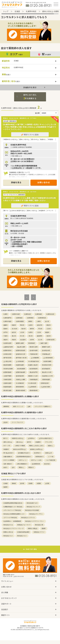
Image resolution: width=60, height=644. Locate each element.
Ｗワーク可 (7, 446)
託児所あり (37, 453)
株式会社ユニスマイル (28, 518)
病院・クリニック (18, 406)
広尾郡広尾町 (7, 383)
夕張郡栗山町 (46, 354)
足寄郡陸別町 (45, 383)
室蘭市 (5, 325)
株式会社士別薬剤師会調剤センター (14, 514)
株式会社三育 (39, 525)
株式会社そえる (8, 525)
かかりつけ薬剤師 (9, 460)
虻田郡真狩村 (7, 350)
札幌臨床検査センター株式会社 (13, 507)
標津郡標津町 (34, 390)
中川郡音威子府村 (34, 361)
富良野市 (40, 336)
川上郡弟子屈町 (45, 387)
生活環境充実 (36, 464)
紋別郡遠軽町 (21, 369)
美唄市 (32, 329)
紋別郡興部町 (34, 369)
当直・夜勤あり (8, 464)
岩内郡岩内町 (46, 350)
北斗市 (40, 340)
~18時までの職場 (20, 446)
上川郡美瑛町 (20, 361)
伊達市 (14, 340)
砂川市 (22, 336)
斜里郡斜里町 (20, 365)
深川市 (30, 336)
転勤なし (51, 446)
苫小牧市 (14, 329)
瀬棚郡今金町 (46, 347)
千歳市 (5, 336)
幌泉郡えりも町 (33, 376)
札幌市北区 (28, 314)
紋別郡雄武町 (46, 369)
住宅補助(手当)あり (24, 453)
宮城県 (30, 483)
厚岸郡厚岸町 (20, 387)
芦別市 (40, 329)
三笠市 (39, 332)
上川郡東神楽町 (48, 358)
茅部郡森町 (32, 343)
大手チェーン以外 (36, 460)
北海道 (17, 11)
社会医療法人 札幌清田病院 (12, 521)
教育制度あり (40, 457)
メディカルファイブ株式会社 (12, 510)
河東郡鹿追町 (34, 379)
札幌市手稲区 (7, 321)
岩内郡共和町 (34, 350)
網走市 (49, 325)
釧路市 (14, 325)
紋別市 (14, 332)
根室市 (47, 332)
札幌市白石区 (50, 314)
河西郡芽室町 (46, 379)
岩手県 (22, 483)
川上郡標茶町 (32, 387)
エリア (15, 54)
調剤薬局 (6, 406)
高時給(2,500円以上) (36, 449)
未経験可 (38, 442)
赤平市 (5, 332)
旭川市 (47, 321)
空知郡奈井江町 (21, 354)
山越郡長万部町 (8, 347)
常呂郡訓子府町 (47, 365)
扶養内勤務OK (8, 457)
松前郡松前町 (7, 343)
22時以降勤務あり (22, 464)
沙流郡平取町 (7, 376)
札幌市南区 (19, 318)
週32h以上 (20, 442)
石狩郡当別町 (51, 340)
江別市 (49, 329)
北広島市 (23, 340)
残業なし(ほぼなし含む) (36, 446)
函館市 (30, 321)
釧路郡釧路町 (7, 387)
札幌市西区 (30, 318)
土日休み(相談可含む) (45, 438)
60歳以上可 (48, 453)
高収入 (5, 467)
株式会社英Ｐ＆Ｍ (32, 503)
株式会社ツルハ (8, 536)
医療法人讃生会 (33, 528)
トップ (6, 11)
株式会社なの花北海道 (32, 510)
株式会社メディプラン (36, 514)
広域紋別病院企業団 (23, 532)
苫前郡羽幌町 (47, 361)
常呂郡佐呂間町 (8, 369)
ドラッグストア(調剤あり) (43, 406)
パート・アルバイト (18, 422)
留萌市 (5, 329)
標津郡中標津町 (21, 390)
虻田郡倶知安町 (21, 350)
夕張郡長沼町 (34, 354)
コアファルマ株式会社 (10, 518)
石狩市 (32, 340)
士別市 (22, 332)
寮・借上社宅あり (9, 453)
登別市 (49, 336)
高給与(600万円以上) (19, 449)
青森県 (14, 483)
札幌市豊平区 (7, 318)
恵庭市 (5, 340)
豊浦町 (44, 528)
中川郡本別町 (32, 383)
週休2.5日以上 (8, 442)
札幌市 (5, 314)
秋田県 (39, 483)
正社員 (5, 422)
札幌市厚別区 (42, 318)
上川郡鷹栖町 (35, 358)
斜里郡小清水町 (33, 365)
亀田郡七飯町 (20, 343)
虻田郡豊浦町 (7, 372)
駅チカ (5, 438)
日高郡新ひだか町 (47, 376)
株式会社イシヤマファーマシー (35, 521)
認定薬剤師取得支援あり (24, 457)
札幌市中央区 (31, 11)
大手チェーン (23, 460)
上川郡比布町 (7, 361)
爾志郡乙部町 (34, 347)
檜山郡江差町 (21, 347)
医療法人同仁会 (8, 532)
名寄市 (30, 332)
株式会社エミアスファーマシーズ (13, 528)
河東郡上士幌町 (21, 379)
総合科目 (47, 464)
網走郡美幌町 (7, 365)
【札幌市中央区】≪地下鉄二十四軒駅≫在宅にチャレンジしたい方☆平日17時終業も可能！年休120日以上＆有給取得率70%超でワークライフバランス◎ (29, 127)
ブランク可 (48, 442)
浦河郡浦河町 (20, 376)
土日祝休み (31, 438)
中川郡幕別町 (20, 383)
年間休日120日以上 (18, 438)
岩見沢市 (40, 325)
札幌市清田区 (20, 321)
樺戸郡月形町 (7, 358)
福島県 (5, 487)
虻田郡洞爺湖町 (21, 372)
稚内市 (23, 329)
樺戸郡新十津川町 (21, 358)
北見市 (30, 325)
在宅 (13, 467)
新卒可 (29, 442)
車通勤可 (6, 449)
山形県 (47, 483)
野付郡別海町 (7, 390)
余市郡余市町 (7, 354)
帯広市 (22, 325)
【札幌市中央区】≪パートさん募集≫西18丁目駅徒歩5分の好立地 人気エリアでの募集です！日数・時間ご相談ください (30, 199)
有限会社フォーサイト (24, 525)
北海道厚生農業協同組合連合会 (13, 503)
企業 (29, 406)
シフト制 (51, 457)
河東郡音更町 (7, 379)
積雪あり (31, 467)
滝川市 (14, 336)
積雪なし (21, 467)
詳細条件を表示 (30, 87)
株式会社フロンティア (33, 507)
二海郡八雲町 (43, 343)
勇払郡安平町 (34, 372)
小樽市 (39, 321)
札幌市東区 (39, 314)
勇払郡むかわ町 (47, 372)
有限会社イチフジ (39, 532)
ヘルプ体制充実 (50, 460)
